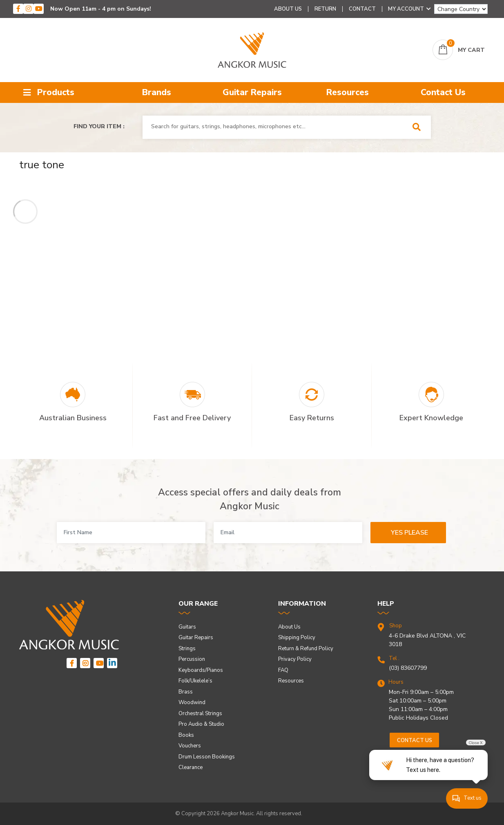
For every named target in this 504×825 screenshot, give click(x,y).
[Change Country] (461, 9)
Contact (362, 9)
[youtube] (39, 9)
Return (325, 9)
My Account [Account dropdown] (409, 9)
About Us (288, 9)
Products (49, 92)
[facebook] (18, 9)
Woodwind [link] (192, 702)
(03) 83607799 (408, 668)
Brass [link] (186, 692)
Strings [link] (187, 649)
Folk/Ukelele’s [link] (195, 681)
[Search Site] (419, 127)
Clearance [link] (191, 767)
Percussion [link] (192, 659)
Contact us (415, 740)
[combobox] (275, 127)
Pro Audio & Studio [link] (201, 724)
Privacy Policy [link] (295, 659)
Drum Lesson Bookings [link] (207, 757)
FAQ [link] (283, 670)
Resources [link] (291, 681)
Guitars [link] (187, 627)
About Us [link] (289, 627)
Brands (157, 92)
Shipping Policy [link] (297, 638)
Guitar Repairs (252, 92)
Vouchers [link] (190, 746)
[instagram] (28, 9)
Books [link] (186, 735)
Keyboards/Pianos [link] (201, 670)
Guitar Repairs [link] (196, 638)
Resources (348, 92)
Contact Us (443, 92)
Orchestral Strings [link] (200, 714)
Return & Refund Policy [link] (306, 649)
